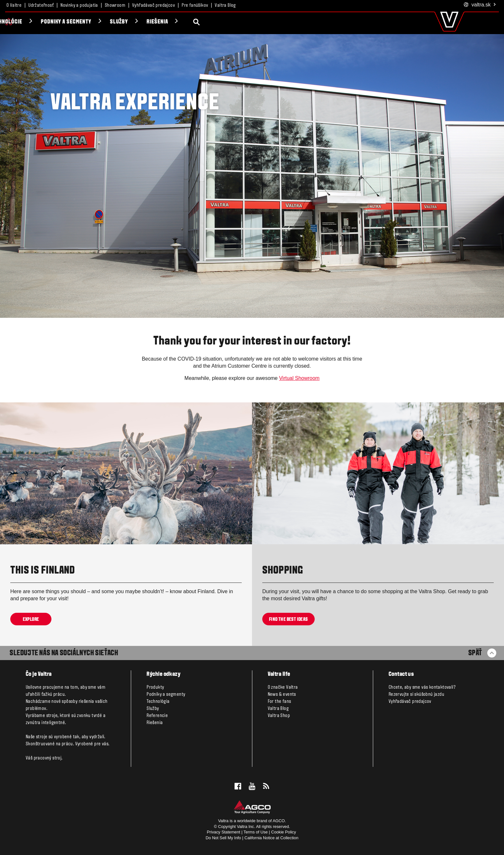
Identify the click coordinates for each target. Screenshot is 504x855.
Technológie (78, 22)
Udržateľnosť (41, 5)
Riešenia (229, 22)
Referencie (157, 716)
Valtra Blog (225, 5)
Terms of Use (256, 832)
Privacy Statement (224, 832)
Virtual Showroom (299, 378)
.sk (480, 5)
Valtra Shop (279, 716)
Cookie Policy (283, 832)
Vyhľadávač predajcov (153, 5)
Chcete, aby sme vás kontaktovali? (422, 687)
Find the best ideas (288, 619)
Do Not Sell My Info (223, 838)
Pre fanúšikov (195, 5)
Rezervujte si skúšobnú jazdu (416, 694)
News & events (282, 694)
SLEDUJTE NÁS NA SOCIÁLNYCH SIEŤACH (64, 653)
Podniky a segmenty (137, 22)
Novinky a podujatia (79, 5)
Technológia (158, 702)
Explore (31, 619)
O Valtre (14, 5)
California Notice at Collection (271, 838)
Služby (190, 22)
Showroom (115, 5)
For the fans (279, 702)
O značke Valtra (283, 687)
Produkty (31, 22)
